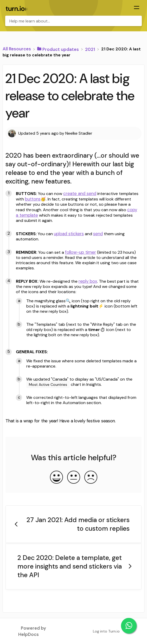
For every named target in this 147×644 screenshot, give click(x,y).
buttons (33, 199)
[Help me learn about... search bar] (73, 21)
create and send (80, 193)
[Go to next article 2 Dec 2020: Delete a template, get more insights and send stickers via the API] (73, 566)
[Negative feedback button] (91, 478)
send (98, 234)
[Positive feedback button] (56, 478)
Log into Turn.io (106, 631)
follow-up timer (81, 252)
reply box (88, 281)
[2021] (91, 49)
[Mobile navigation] (137, 8)
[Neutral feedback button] (74, 478)
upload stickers (69, 234)
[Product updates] (59, 49)
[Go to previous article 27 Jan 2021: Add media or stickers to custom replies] (73, 524)
